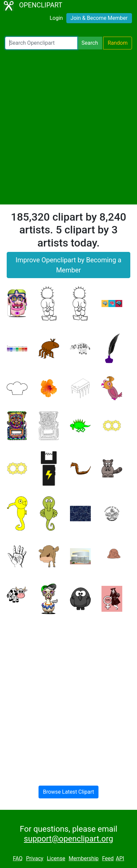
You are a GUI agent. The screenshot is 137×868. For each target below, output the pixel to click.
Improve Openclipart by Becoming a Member (69, 265)
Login (56, 18)
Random (118, 43)
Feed (108, 858)
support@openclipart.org (68, 839)
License (56, 858)
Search (90, 43)
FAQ (18, 858)
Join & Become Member (99, 18)
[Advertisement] (68, 127)
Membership (84, 858)
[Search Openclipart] (41, 43)
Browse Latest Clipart (68, 792)
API (120, 858)
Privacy (35, 858)
